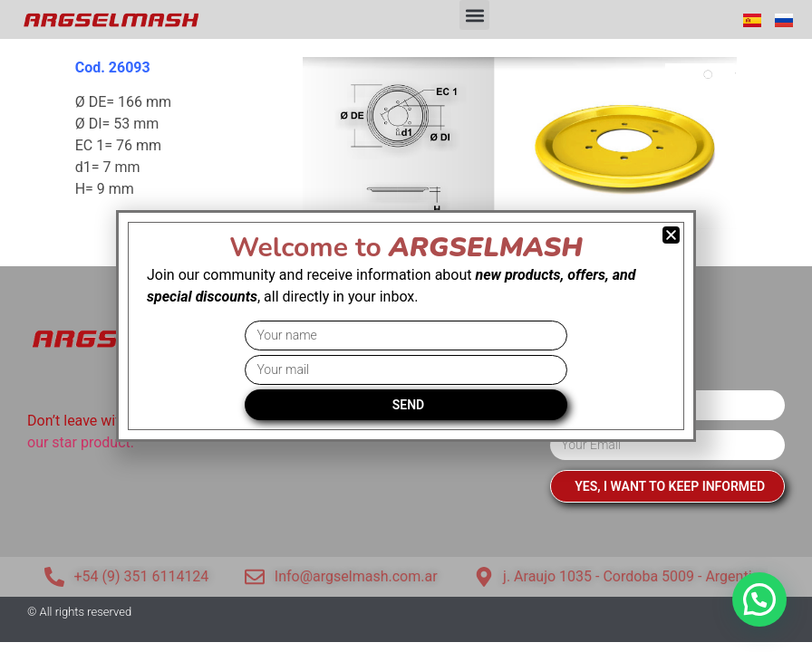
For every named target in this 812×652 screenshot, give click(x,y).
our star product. (81, 442)
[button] (474, 15)
